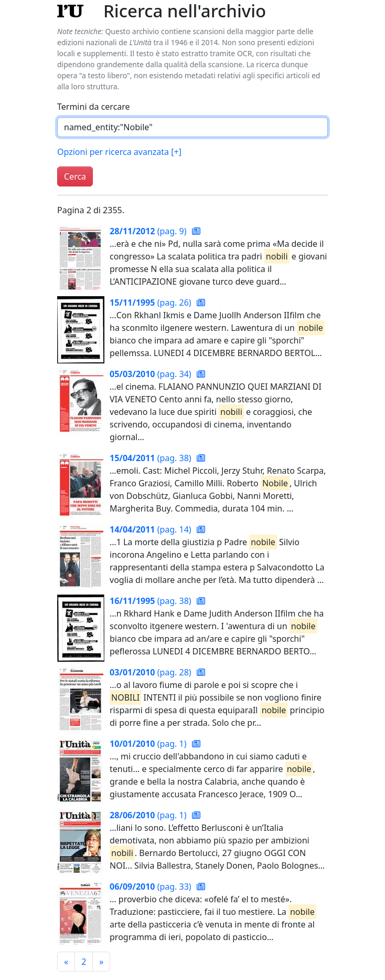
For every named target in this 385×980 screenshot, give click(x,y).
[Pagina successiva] (101, 962)
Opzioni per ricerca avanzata (119, 152)
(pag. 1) (149, 744)
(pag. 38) (152, 458)
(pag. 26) (152, 303)
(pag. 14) (152, 529)
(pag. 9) (149, 231)
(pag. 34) (152, 374)
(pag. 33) (152, 887)
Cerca (75, 176)
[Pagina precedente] (66, 962)
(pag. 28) (152, 672)
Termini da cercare (94, 107)
